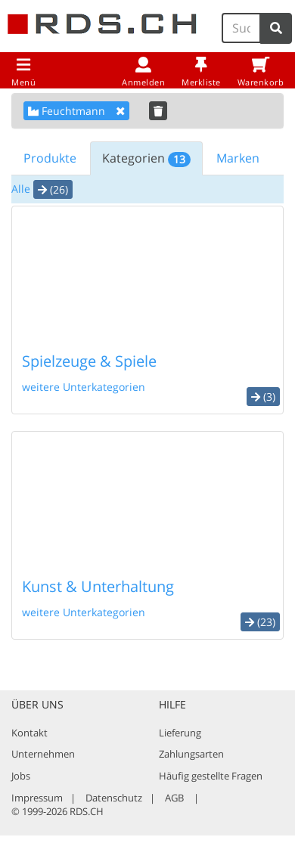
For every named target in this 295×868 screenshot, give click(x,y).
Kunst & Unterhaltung (98, 586)
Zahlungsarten (191, 754)
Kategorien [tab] (146, 158)
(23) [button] (260, 622)
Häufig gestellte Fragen (211, 776)
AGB (174, 798)
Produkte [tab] (50, 158)
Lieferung (180, 733)
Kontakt (29, 733)
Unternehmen (43, 754)
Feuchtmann (76, 111)
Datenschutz (114, 798)
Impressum (37, 798)
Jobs (21, 776)
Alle (21, 189)
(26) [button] (53, 189)
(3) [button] (263, 397)
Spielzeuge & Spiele (89, 361)
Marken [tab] (238, 158)
